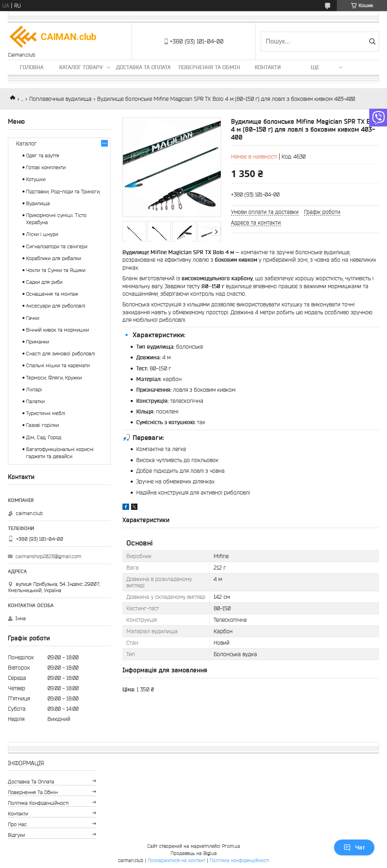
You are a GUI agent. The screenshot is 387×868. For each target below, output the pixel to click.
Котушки (36, 179)
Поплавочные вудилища (60, 99)
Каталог (26, 143)
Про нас (17, 824)
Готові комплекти (46, 167)
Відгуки (16, 835)
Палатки (35, 401)
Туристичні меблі (46, 413)
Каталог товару (81, 67)
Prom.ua (231, 846)
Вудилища (38, 203)
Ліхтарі (34, 390)
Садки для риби (44, 282)
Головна (32, 67)
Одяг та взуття (43, 156)
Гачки (33, 318)
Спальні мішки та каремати (58, 365)
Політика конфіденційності (38, 803)
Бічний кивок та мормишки (57, 330)
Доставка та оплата (143, 67)
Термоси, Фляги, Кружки (54, 378)
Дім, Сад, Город (44, 437)
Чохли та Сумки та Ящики (56, 270)
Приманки (38, 342)
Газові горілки (42, 425)
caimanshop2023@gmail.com (48, 556)
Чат (354, 847)
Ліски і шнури (42, 234)
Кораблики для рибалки (54, 258)
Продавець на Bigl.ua (194, 853)
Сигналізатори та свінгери (57, 246)
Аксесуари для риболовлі (56, 306)
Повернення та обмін (209, 67)
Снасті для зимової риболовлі (61, 354)
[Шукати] (372, 42)
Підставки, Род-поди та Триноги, (63, 192)
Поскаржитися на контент (177, 860)
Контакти (268, 67)
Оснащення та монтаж (52, 294)
